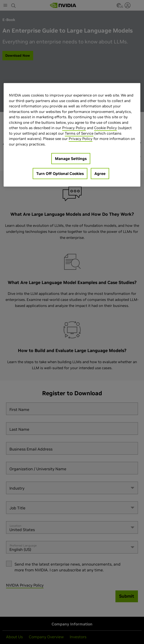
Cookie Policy (106, 128)
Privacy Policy (74, 128)
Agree (100, 174)
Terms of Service (79, 133)
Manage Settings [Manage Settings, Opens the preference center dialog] (71, 159)
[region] (72, 135)
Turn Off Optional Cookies (60, 174)
